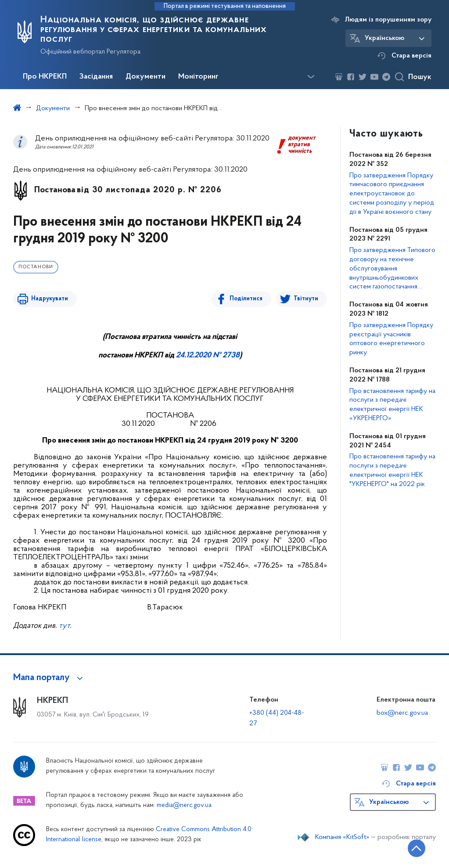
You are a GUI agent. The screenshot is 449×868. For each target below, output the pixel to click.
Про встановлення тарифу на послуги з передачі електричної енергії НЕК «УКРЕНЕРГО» (392, 405)
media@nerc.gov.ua (184, 805)
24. (181, 355)
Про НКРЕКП (45, 77)
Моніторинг (198, 77)
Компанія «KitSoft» (342, 837)
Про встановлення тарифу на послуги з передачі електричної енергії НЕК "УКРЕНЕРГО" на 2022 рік (392, 470)
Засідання (96, 77)
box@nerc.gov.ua (402, 713)
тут (64, 626)
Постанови (36, 267)
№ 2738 (225, 355)
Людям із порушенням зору (388, 20)
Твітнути (306, 299)
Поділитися (246, 299)
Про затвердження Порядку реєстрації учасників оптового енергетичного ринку (391, 339)
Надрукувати (49, 299)
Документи (145, 77)
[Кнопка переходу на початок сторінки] (416, 848)
